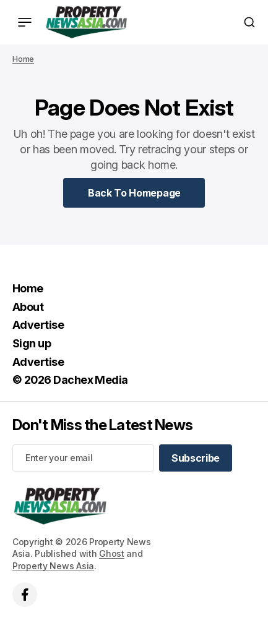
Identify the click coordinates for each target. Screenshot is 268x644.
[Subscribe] (196, 458)
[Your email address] (83, 458)
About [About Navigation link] (28, 307)
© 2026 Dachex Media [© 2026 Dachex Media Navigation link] (70, 380)
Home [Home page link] (23, 59)
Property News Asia (53, 566)
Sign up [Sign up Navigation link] (32, 343)
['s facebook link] (25, 595)
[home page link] (86, 22)
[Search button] (249, 22)
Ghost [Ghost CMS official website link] (112, 553)
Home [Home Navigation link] (28, 288)
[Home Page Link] (134, 193)
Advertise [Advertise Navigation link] (38, 325)
